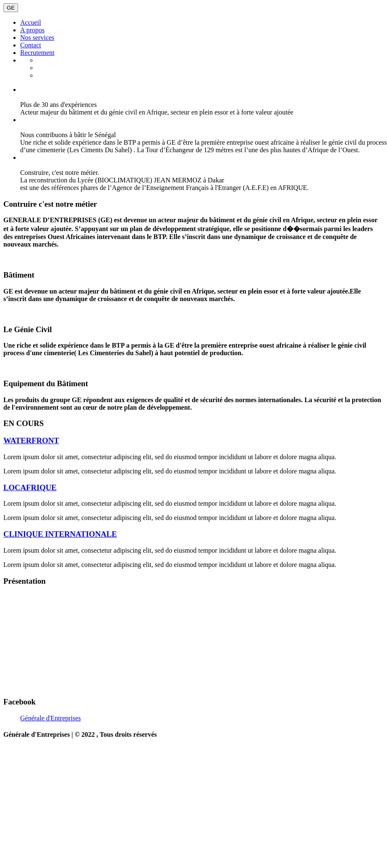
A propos (32, 30)
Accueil (31, 22)
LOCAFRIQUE (30, 487)
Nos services (37, 38)
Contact (31, 45)
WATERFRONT (31, 440)
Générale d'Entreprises (51, 718)
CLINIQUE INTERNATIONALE (60, 534)
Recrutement (37, 53)
